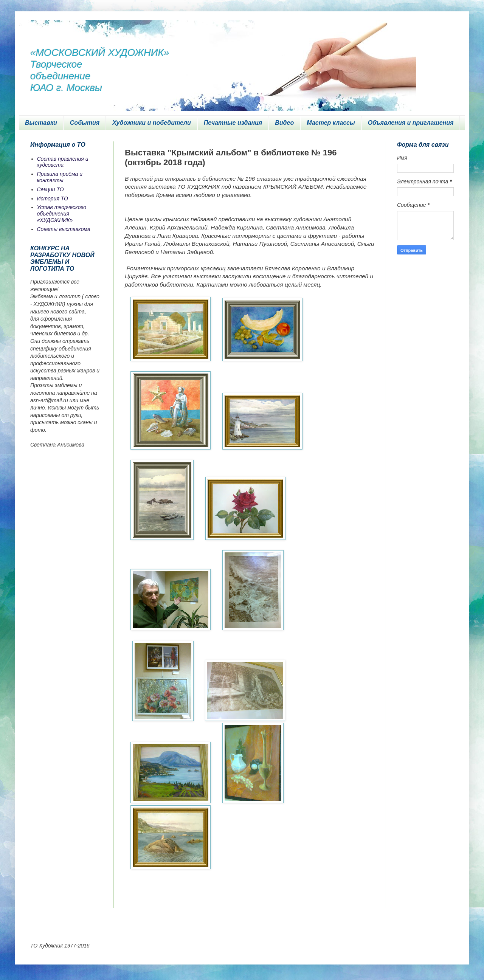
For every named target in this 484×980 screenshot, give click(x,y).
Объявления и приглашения (411, 123)
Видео (284, 123)
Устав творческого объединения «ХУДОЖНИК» (62, 214)
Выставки (41, 123)
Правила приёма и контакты (60, 177)
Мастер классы (331, 123)
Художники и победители (152, 123)
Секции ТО (50, 189)
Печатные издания (233, 123)
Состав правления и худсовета (63, 162)
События (85, 123)
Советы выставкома (64, 229)
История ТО (53, 198)
